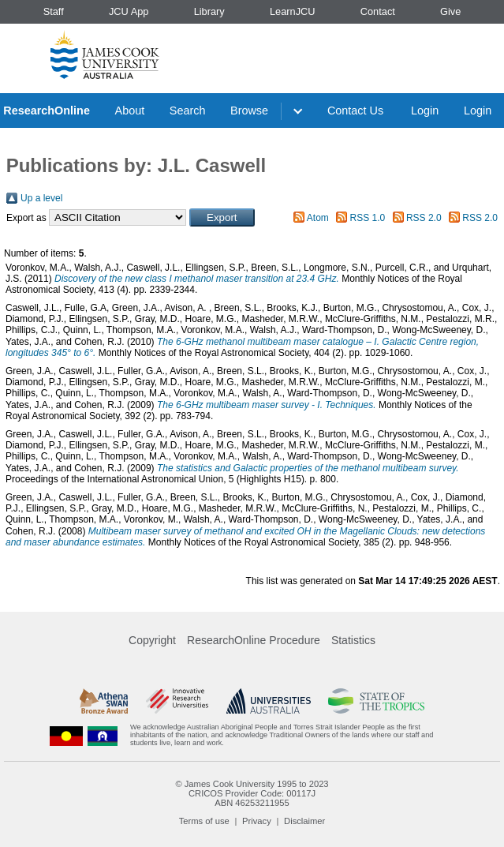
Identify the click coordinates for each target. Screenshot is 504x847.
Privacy (257, 821)
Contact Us (355, 111)
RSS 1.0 (368, 218)
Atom (318, 218)
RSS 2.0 (424, 218)
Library (209, 11)
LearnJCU (293, 11)
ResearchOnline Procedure (254, 640)
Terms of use (204, 821)
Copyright (152, 640)
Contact (378, 11)
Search (188, 111)
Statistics (353, 640)
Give (450, 11)
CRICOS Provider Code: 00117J (252, 793)
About (130, 111)
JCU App (129, 11)
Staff (54, 11)
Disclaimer (304, 821)
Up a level (41, 198)
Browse (249, 111)
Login (425, 111)
